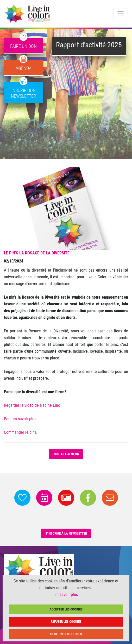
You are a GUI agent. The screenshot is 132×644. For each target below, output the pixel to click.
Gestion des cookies (66, 634)
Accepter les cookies (66, 609)
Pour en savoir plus (20, 419)
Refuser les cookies (66, 622)
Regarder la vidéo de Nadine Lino (32, 405)
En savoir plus (66, 594)
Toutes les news (66, 454)
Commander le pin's (20, 432)
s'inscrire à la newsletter (66, 533)
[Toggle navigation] (121, 14)
